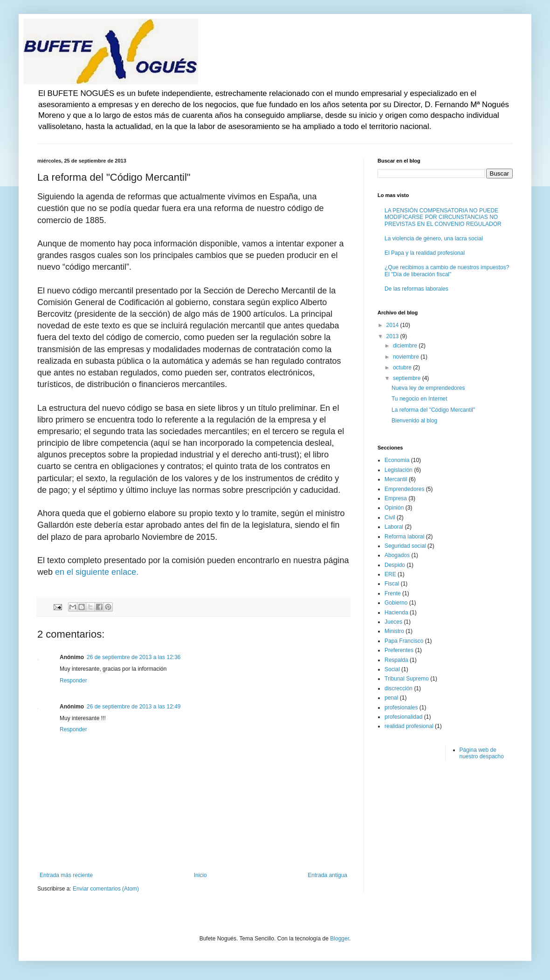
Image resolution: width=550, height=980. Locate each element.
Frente (393, 593)
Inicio (200, 875)
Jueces (393, 622)
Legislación (399, 470)
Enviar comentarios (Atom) (106, 889)
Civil (390, 517)
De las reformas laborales (416, 289)
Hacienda (396, 612)
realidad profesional (409, 726)
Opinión (394, 508)
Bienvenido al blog (414, 421)
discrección (399, 688)
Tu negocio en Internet (419, 399)
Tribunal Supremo (407, 679)
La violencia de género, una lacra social (434, 238)
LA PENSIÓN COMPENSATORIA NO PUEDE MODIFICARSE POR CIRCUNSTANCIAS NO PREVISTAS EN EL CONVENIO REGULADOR (443, 217)
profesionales (401, 708)
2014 (393, 325)
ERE (390, 574)
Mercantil (396, 479)
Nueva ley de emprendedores (428, 388)
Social (392, 669)
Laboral (394, 527)
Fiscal (392, 584)
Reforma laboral (404, 537)
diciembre (406, 346)
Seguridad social (405, 546)
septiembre (408, 378)
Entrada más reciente (66, 875)
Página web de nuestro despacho (482, 753)
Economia (397, 460)
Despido (395, 565)
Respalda (396, 660)
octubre (403, 367)
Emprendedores (404, 489)
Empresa (396, 498)
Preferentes (399, 650)
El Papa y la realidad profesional (425, 253)
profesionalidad (403, 717)
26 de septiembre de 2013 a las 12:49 (134, 707)
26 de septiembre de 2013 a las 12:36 (134, 657)
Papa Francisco (404, 641)
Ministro (394, 631)
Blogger (340, 939)
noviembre (407, 357)
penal (391, 698)
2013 (393, 336)
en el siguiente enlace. (97, 572)
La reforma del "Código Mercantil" (433, 410)
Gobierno (396, 603)
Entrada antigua (327, 875)
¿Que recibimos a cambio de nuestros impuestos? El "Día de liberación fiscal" (447, 271)
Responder (73, 681)
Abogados (397, 555)
